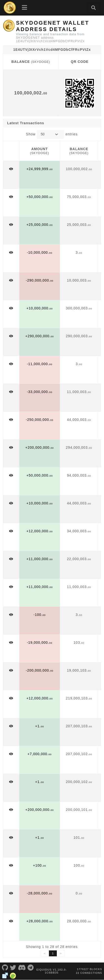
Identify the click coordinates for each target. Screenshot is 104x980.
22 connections (89, 973)
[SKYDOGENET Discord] (22, 967)
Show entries (52, 134)
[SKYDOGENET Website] (5, 975)
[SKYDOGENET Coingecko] (13, 975)
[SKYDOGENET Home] (10, 8)
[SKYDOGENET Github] (5, 967)
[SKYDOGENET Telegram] (31, 967)
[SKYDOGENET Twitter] (13, 967)
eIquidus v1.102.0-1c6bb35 (52, 971)
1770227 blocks (89, 969)
